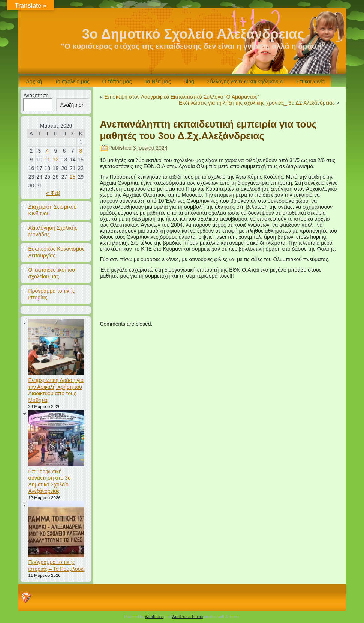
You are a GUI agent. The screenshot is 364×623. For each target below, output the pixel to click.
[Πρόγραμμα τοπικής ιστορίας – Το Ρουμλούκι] (57, 530)
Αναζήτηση (36, 95)
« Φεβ (53, 193)
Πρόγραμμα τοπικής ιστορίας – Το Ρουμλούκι (56, 566)
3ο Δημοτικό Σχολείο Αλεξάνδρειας (193, 34)
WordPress (154, 617)
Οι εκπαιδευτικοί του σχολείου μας (52, 273)
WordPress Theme (187, 617)
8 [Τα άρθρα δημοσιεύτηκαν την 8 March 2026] (81, 151)
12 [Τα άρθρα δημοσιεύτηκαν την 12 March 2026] (56, 160)
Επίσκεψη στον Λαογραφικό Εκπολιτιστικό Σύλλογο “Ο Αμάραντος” (182, 97)
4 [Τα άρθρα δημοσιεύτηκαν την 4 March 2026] (47, 151)
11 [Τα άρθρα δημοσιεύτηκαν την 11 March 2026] (47, 160)
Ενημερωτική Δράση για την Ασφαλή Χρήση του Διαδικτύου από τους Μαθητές (56, 390)
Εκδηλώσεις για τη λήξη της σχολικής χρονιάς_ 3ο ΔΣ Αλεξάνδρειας (257, 103)
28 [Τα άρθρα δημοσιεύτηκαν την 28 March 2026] (73, 177)
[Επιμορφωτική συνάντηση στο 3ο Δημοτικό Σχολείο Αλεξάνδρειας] (57, 439)
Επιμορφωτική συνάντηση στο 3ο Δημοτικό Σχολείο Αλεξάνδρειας (49, 481)
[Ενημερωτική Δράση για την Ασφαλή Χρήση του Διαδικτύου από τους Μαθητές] (57, 348)
